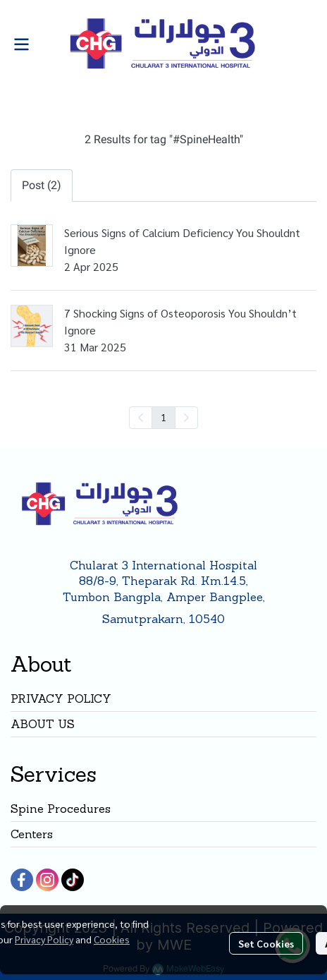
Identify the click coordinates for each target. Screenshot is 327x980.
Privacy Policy (44, 939)
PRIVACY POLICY (61, 698)
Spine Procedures (61, 809)
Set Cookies (266, 943)
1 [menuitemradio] (163, 417)
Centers (32, 834)
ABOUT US (43, 724)
